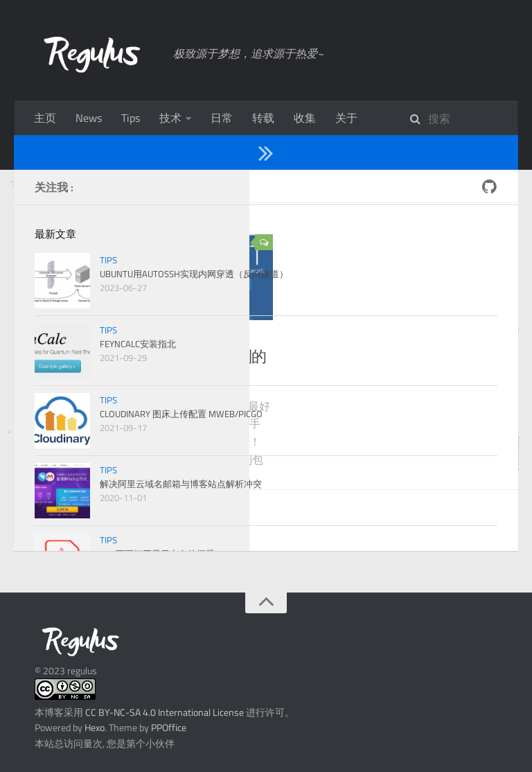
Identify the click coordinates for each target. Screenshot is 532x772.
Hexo (95, 727)
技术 (170, 118)
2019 (90, 186)
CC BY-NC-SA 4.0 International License (165, 712)
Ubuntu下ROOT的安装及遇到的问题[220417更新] (168, 368)
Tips (131, 118)
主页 (45, 118)
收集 (305, 118)
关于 (346, 118)
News (89, 118)
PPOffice (169, 727)
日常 (222, 118)
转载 (263, 118)
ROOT (112, 337)
